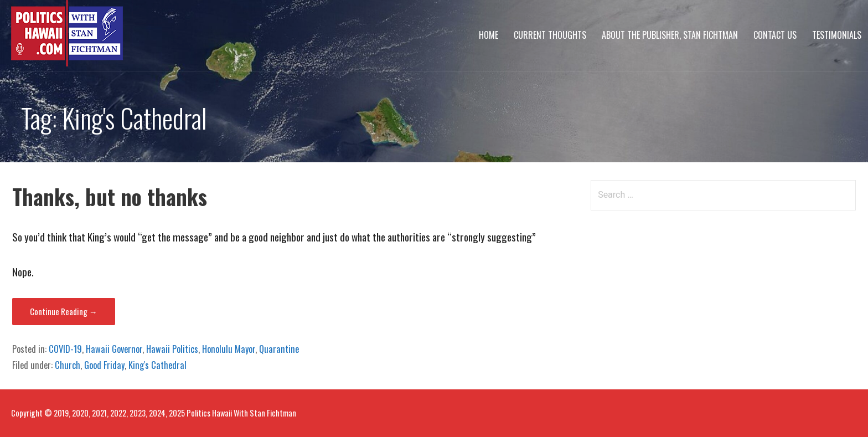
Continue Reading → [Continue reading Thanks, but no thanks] (64, 311)
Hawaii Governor (114, 349)
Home (489, 35)
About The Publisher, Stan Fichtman (670, 35)
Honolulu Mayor (229, 349)
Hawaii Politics (172, 349)
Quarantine (279, 349)
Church (68, 365)
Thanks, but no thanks (110, 196)
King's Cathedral (157, 365)
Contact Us (775, 35)
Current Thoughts (550, 35)
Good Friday (104, 365)
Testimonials (837, 35)
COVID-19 (65, 349)
